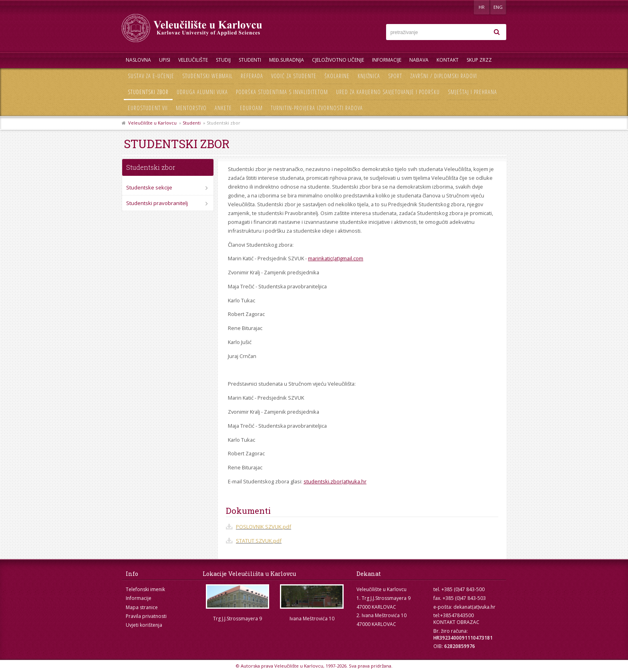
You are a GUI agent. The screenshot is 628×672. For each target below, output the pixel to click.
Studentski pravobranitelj (157, 203)
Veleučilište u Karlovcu (152, 123)
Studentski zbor (148, 92)
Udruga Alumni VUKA (202, 92)
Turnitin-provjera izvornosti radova (317, 108)
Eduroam (251, 108)
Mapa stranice (142, 607)
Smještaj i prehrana (472, 92)
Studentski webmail (207, 76)
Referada (252, 76)
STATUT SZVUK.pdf (259, 541)
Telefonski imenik (145, 589)
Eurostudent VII (148, 108)
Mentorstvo (191, 108)
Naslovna (138, 60)
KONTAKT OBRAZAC (456, 622)
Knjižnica (369, 76)
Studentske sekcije (149, 187)
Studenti (250, 60)
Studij (223, 60)
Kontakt (448, 60)
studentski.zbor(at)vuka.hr (335, 481)
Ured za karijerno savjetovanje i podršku (388, 92)
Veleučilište (193, 60)
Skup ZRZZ (479, 60)
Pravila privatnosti (146, 616)
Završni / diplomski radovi (444, 76)
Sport (395, 76)
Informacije (387, 60)
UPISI (165, 60)
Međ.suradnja (287, 60)
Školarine (337, 76)
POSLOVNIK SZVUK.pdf (264, 527)
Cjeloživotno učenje (338, 60)
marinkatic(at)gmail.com (336, 258)
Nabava (419, 60)
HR (482, 7)
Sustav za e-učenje (151, 76)
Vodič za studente (294, 76)
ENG (498, 7)
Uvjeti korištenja (144, 625)
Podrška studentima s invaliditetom (282, 92)
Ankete (223, 108)
